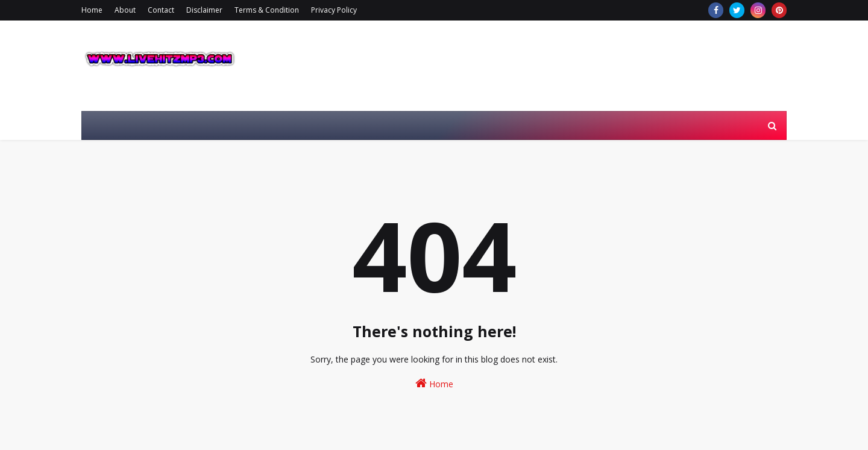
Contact (161, 10)
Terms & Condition (267, 10)
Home (92, 10)
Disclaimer (204, 10)
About (125, 10)
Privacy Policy (334, 10)
